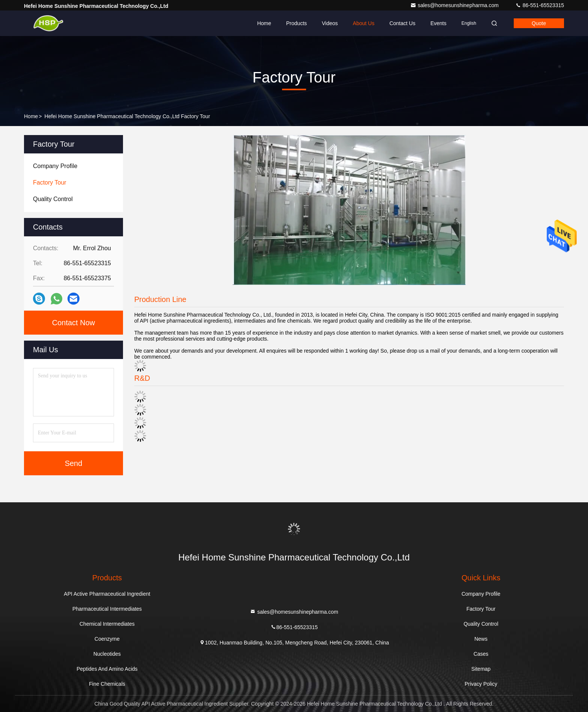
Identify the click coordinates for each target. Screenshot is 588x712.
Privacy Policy (481, 684)
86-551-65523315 (540, 5)
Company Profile (481, 594)
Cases (481, 654)
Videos (330, 23)
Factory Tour (481, 609)
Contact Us (402, 23)
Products (296, 23)
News (481, 639)
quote (539, 23)
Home (264, 23)
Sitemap (481, 669)
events (439, 23)
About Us (364, 23)
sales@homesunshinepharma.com (455, 5)
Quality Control (481, 624)
